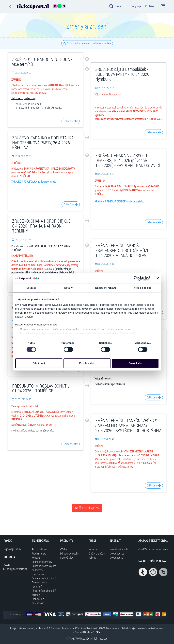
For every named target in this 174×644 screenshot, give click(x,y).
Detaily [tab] (68, 288)
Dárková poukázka (69, 553)
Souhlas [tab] (31, 288)
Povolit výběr (87, 363)
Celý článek (71, 121)
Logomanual (38, 574)
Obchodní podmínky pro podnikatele (44, 568)
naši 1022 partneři (33, 305)
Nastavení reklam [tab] (105, 288)
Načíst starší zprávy (87, 508)
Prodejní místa (39, 553)
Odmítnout (39, 363)
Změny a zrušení (97, 553)
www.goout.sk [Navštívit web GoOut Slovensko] (117, 558)
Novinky (93, 549)
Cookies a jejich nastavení (39, 584)
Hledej (115, 6)
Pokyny (92, 558)
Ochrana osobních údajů (44, 578)
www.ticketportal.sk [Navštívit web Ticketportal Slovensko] (120, 549)
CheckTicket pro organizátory (153, 549)
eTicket (64, 549)
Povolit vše (135, 363)
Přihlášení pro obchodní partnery (44, 593)
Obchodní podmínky (42, 562)
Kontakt (36, 558)
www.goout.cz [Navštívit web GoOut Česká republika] (117, 553)
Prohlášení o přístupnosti (38, 601)
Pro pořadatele (39, 549)
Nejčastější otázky (12, 549)
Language (136, 6)
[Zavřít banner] (158, 278)
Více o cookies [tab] (143, 288)
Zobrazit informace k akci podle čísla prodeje (87, 43)
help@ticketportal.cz (15, 569)
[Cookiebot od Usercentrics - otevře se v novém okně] (136, 278)
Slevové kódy (67, 558)
